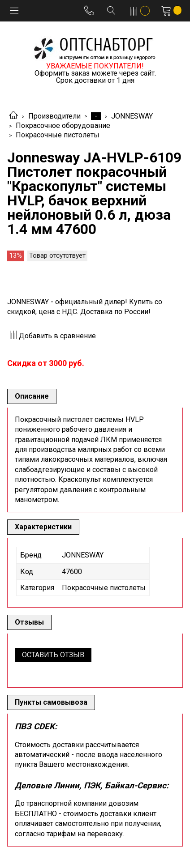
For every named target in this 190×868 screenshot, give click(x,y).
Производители (54, 116)
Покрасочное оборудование (63, 126)
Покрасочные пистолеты (58, 135)
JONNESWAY (132, 116)
